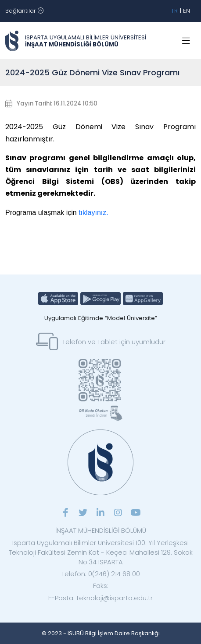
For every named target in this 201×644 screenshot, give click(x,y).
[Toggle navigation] (24, 11)
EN (187, 11)
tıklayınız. (93, 213)
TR (174, 11)
